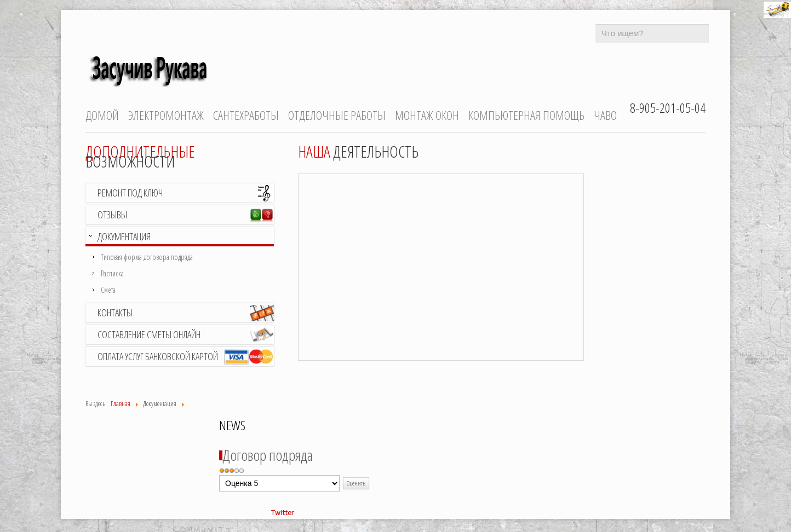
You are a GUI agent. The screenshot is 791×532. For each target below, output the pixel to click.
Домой (102, 115)
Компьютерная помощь (526, 115)
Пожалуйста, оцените (219, 475)
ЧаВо (605, 115)
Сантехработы (246, 115)
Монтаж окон (427, 115)
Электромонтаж (166, 115)
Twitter (283, 513)
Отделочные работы (337, 115)
